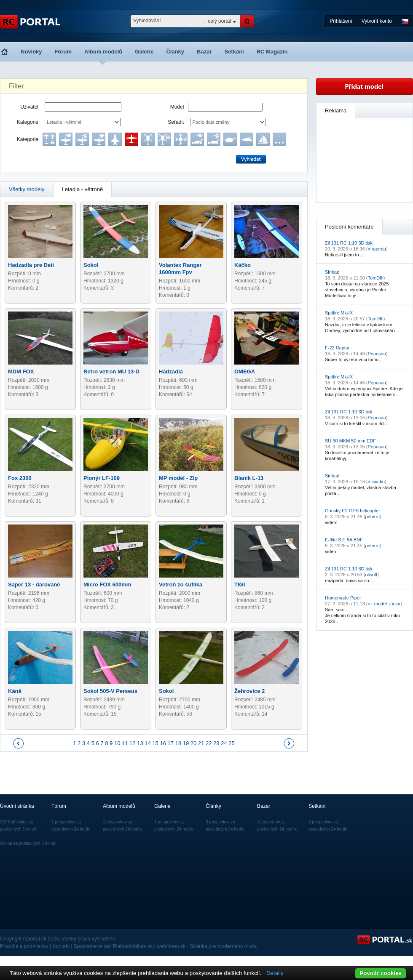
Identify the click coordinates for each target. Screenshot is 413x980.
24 (224, 743)
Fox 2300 (20, 478)
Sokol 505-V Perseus (110, 691)
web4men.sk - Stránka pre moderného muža (207, 946)
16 (163, 743)
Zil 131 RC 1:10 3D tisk (349, 243)
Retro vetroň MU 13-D (111, 371)
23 (216, 743)
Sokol (91, 265)
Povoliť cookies (381, 973)
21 (201, 743)
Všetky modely (27, 189)
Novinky (31, 52)
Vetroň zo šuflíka (181, 585)
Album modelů (103, 52)
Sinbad (332, 272)
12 (132, 743)
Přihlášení (341, 21)
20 (193, 743)
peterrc (372, 517)
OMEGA (245, 371)
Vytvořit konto (377, 21)
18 (178, 743)
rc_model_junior (384, 604)
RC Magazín (272, 52)
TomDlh (376, 278)
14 (147, 743)
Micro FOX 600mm (107, 585)
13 (140, 743)
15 (155, 743)
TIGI (240, 585)
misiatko (376, 482)
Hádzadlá (171, 371)
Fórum (63, 52)
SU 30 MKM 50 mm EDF (350, 441)
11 (125, 743)
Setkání (234, 52)
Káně (15, 691)
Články (175, 52)
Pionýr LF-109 (102, 478)
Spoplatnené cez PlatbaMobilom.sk (113, 946)
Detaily (275, 973)
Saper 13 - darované (34, 585)
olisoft (371, 575)
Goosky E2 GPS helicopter (353, 511)
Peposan (377, 354)
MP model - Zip (178, 478)
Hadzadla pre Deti (31, 265)
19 (186, 743)
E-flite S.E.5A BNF (344, 540)
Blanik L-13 (249, 478)
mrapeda (377, 249)
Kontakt (61, 946)
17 (171, 743)
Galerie (144, 52)
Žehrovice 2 (249, 691)
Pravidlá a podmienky (24, 946)
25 (231, 743)
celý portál (219, 21)
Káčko (243, 265)
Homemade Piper (343, 598)
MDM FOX (21, 371)
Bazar (204, 52)
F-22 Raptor (337, 348)
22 (209, 743)
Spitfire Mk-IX (339, 313)
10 (117, 743)
